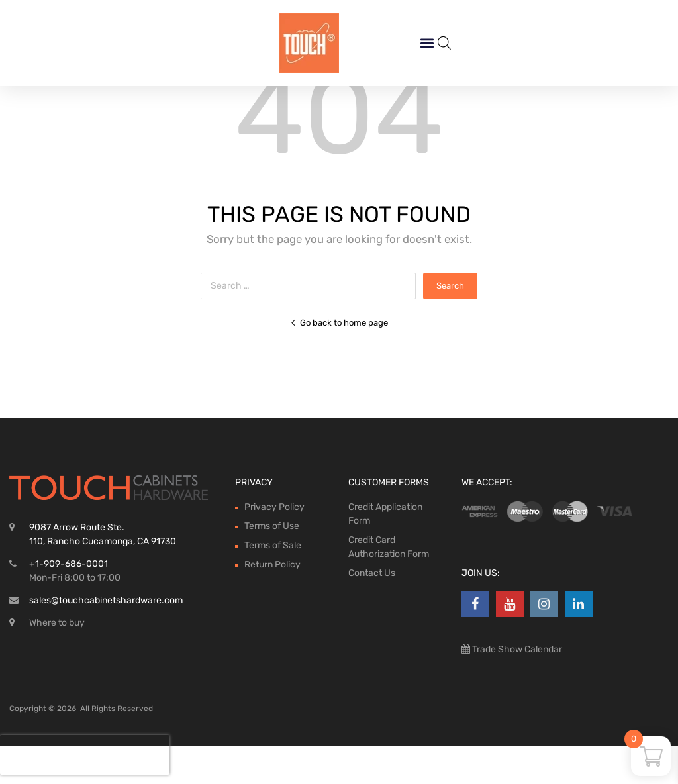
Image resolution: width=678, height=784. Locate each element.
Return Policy (272, 602)
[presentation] (85, 755)
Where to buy (57, 661)
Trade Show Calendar (516, 687)
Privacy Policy (274, 545)
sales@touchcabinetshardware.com (106, 638)
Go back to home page (339, 361)
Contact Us (372, 611)
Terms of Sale (273, 583)
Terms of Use (272, 564)
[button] (427, 43)
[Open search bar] (444, 43)
